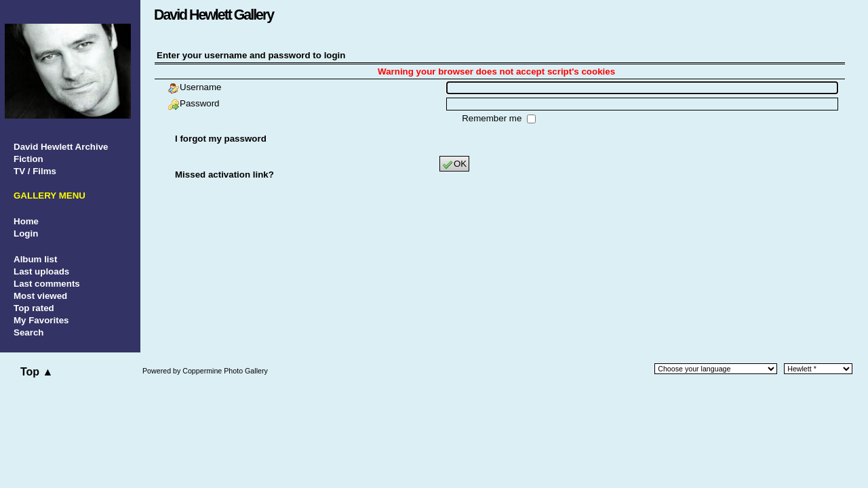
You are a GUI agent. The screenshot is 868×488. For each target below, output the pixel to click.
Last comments (47, 284)
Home (26, 221)
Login (26, 233)
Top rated (34, 308)
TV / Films (35, 171)
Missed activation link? (224, 175)
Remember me (493, 118)
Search (28, 332)
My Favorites (41, 320)
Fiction (28, 159)
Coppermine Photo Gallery (225, 371)
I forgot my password (221, 139)
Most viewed (40, 296)
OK (454, 164)
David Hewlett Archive (61, 147)
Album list (35, 259)
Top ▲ (37, 372)
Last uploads (41, 271)
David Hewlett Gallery (214, 15)
